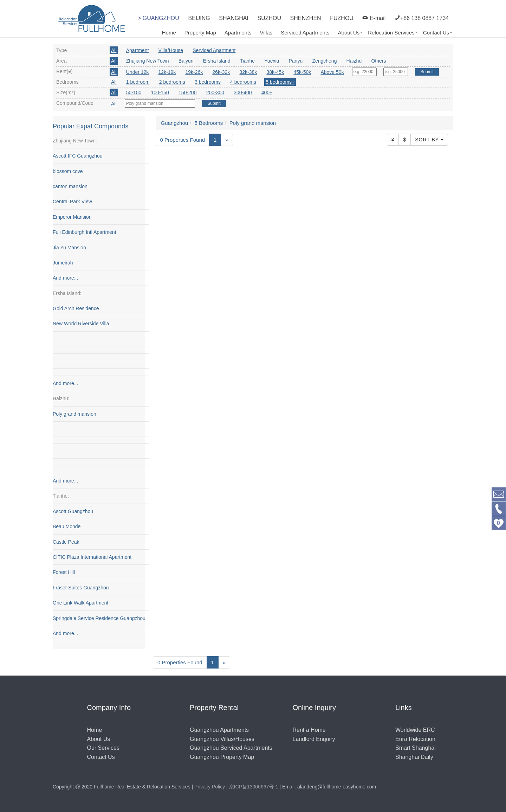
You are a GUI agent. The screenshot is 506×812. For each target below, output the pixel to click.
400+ (267, 92)
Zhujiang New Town (148, 61)
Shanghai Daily (414, 757)
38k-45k (275, 72)
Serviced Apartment (214, 50)
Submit (427, 72)
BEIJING (199, 18)
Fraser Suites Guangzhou (81, 588)
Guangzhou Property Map (222, 757)
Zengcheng (324, 61)
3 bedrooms (208, 82)
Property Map (200, 33)
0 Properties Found (183, 140)
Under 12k (138, 72)
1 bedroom (138, 82)
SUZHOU (269, 18)
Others (378, 61)
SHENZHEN (306, 18)
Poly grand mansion (74, 414)
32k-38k (248, 72)
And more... (65, 278)
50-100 (134, 92)
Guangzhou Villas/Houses (222, 739)
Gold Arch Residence (76, 309)
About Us (349, 33)
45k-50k (302, 72)
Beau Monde (67, 527)
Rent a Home (309, 730)
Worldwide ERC (415, 730)
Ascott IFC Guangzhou (78, 156)
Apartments (238, 33)
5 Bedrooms (209, 123)
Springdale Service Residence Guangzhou (99, 618)
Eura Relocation (415, 739)
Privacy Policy (210, 787)
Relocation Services (391, 33)
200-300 (215, 92)
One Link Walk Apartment (80, 603)
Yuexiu (272, 61)
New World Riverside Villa (81, 324)
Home (169, 33)
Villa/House (171, 50)
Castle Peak (66, 542)
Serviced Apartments (305, 33)
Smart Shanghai (416, 748)
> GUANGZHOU (158, 18)
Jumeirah (63, 263)
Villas (266, 33)
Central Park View (72, 202)
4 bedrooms (243, 82)
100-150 (160, 92)
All (114, 50)
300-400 (243, 92)
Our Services (103, 748)
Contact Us (436, 33)
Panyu (296, 61)
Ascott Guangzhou (73, 511)
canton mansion (70, 187)
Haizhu (354, 61)
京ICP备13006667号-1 (254, 787)
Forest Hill (64, 573)
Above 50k (332, 72)
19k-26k (194, 72)
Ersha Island (217, 61)
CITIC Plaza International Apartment (92, 557)
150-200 (187, 92)
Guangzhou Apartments (219, 730)
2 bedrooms (172, 82)
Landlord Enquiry (314, 739)
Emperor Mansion (72, 217)
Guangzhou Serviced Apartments (231, 748)
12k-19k (167, 72)
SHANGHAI (234, 18)
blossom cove (68, 171)
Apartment (138, 50)
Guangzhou (175, 123)
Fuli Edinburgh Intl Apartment (85, 232)
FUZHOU (342, 18)
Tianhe (247, 61)
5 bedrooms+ (280, 82)
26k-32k (221, 72)
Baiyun (186, 61)
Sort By (429, 140)
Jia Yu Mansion (69, 248)
